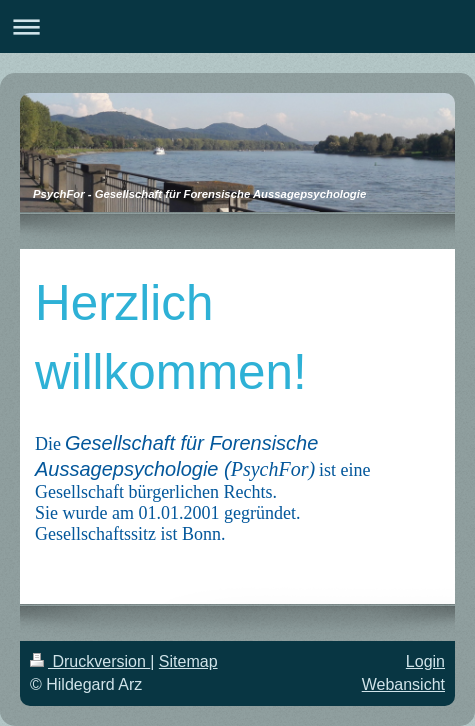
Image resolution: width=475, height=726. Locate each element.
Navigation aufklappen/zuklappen (237, 26)
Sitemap (188, 661)
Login (425, 661)
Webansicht (403, 684)
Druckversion (90, 661)
